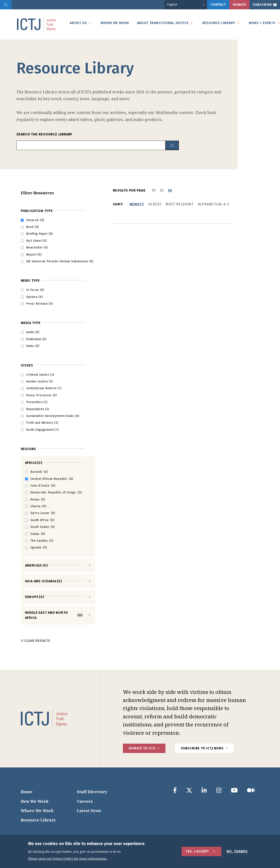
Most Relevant (180, 204)
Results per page (129, 190)
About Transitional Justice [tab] (163, 23)
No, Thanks (237, 851)
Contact (218, 5)
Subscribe (262, 5)
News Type (30, 281)
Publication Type (37, 211)
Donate (239, 5)
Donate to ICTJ (142, 748)
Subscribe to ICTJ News (202, 748)
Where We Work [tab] (115, 23)
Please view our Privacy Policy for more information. (68, 859)
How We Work (35, 801)
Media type (31, 323)
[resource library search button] (172, 145)
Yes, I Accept (197, 851)
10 (154, 190)
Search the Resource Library (44, 134)
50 (170, 190)
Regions (29, 449)
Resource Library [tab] (219, 23)
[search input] (91, 145)
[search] (6, 5)
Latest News (89, 811)
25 (162, 190)
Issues (27, 365)
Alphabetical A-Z (214, 204)
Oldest (155, 204)
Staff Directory (92, 792)
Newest (137, 204)
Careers (85, 801)
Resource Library (38, 820)
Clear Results (36, 641)
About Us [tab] (78, 23)
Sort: (118, 204)
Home (27, 792)
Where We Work (37, 811)
